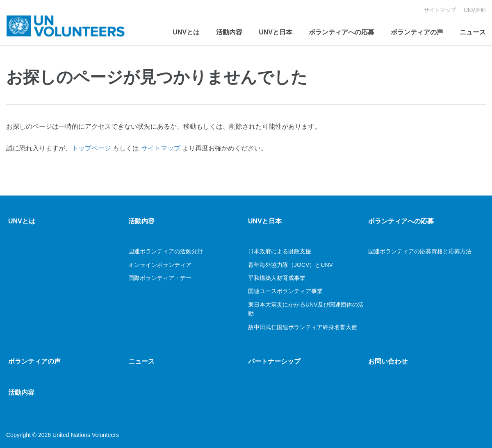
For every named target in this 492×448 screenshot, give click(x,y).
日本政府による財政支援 (280, 251)
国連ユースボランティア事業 (285, 291)
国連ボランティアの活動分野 (166, 251)
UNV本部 (475, 10)
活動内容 (229, 32)
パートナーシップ (274, 361)
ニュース (473, 32)
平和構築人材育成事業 (277, 278)
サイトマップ (440, 10)
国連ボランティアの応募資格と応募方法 (420, 251)
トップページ (91, 148)
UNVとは (186, 32)
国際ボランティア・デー (161, 278)
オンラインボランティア (160, 265)
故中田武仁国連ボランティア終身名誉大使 (303, 327)
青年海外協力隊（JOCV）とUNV (290, 265)
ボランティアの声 (417, 32)
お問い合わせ (388, 361)
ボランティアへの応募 (342, 32)
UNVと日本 (276, 32)
